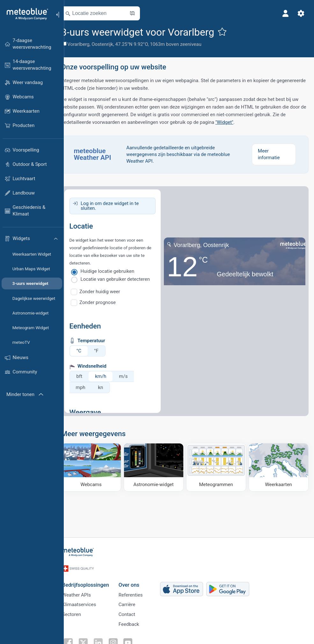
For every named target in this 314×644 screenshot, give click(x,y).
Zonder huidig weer (109, 292)
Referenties (139, 591)
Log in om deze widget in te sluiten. (119, 206)
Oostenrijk (112, 44)
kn (110, 387)
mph (90, 387)
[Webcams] (99, 467)
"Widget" (240, 122)
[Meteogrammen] (219, 467)
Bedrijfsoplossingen (94, 581)
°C (88, 351)
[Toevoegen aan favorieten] (231, 32)
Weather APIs (84, 591)
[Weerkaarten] (279, 467)
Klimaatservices (87, 602)
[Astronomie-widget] (159, 467)
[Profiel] (285, 13)
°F (105, 351)
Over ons (137, 581)
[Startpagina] (25, 14)
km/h (110, 376)
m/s (132, 376)
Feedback (137, 623)
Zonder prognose (107, 302)
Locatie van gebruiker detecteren (124, 279)
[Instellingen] (300, 13)
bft (88, 376)
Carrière (135, 602)
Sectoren (80, 612)
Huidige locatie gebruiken (117, 271)
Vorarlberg (88, 44)
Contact (135, 612)
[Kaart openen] (141, 13)
